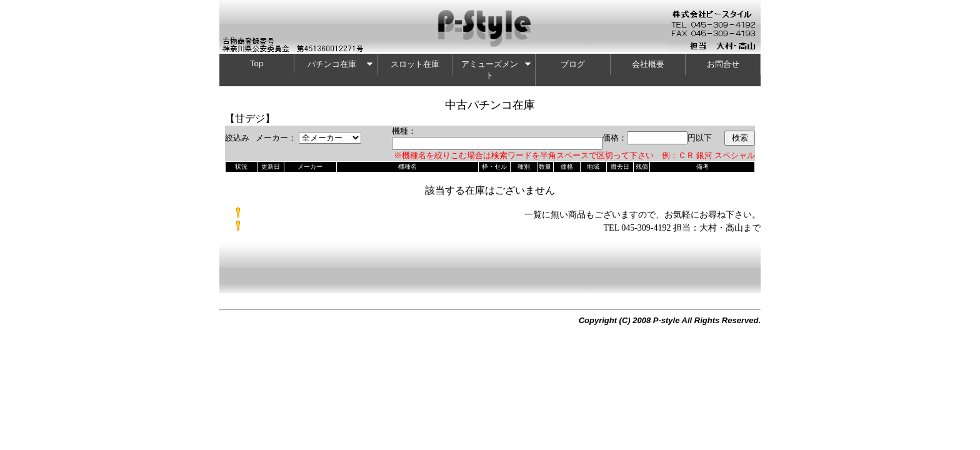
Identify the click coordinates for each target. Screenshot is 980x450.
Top (257, 63)
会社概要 (648, 64)
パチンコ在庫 (341, 64)
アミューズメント (496, 70)
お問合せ (723, 64)
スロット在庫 (415, 64)
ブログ (573, 64)
